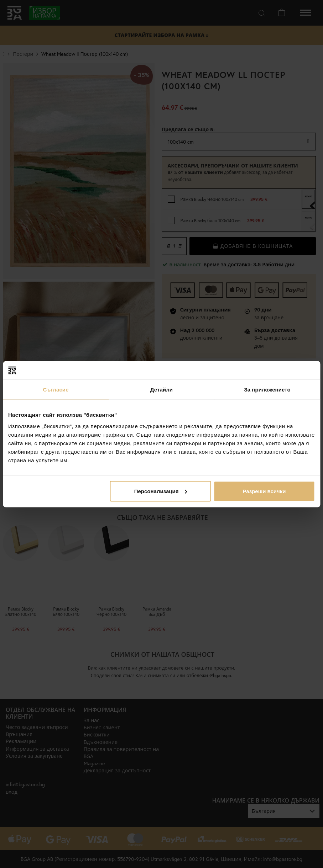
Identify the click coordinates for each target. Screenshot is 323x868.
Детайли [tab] (161, 390)
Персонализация (161, 491)
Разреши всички (264, 491)
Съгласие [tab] (56, 390)
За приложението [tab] (267, 390)
